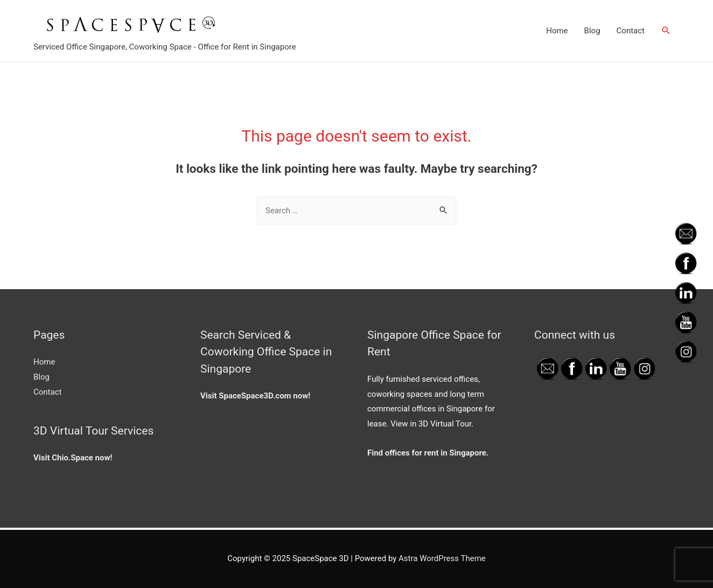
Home (557, 31)
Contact (631, 31)
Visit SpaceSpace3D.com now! (255, 396)
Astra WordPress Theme (442, 558)
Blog (592, 31)
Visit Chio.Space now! (73, 458)
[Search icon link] (666, 31)
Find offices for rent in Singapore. (428, 453)
